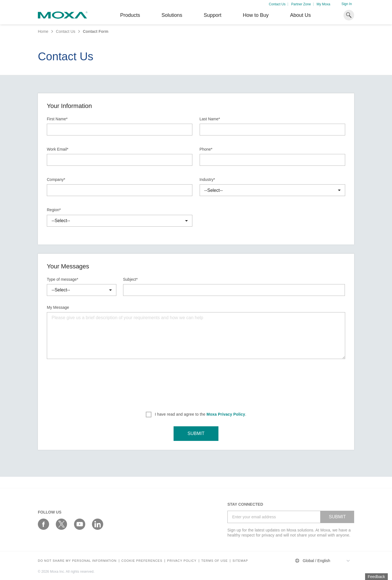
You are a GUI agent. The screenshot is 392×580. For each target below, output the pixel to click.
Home (43, 31)
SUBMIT (196, 433)
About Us (300, 15)
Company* (56, 179)
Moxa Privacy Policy (226, 414)
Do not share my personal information (77, 561)
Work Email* (58, 149)
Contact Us (277, 4)
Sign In (347, 4)
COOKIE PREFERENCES (142, 561)
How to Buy (256, 15)
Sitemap (240, 561)
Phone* (206, 149)
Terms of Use (215, 561)
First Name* (57, 119)
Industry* (207, 179)
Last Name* (210, 119)
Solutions (172, 15)
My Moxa (323, 4)
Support (212, 15)
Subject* (130, 279)
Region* (54, 210)
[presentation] (196, 383)
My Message (58, 307)
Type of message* (63, 279)
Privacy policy (182, 561)
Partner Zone (301, 4)
